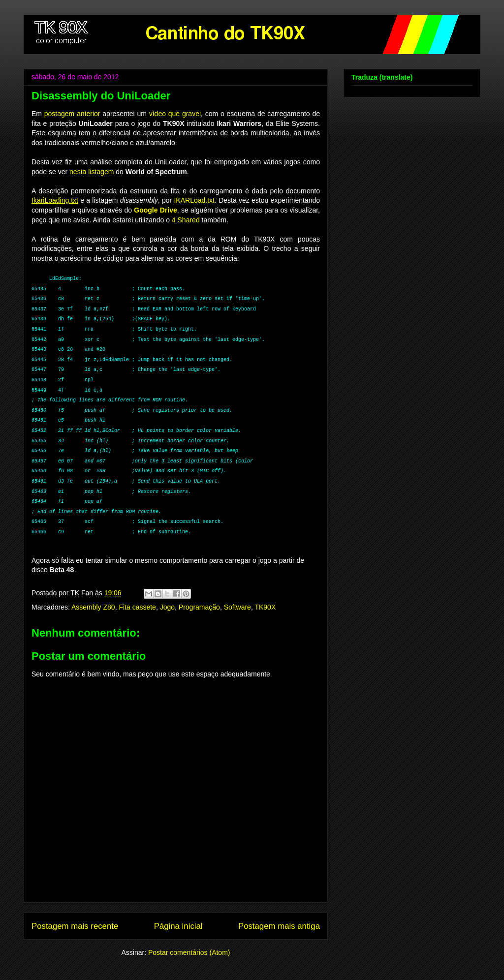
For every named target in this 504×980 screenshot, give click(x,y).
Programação (199, 607)
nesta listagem (92, 172)
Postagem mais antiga (279, 926)
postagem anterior (72, 114)
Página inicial (178, 926)
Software (237, 607)
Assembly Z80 (93, 607)
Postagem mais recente (75, 926)
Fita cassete (137, 607)
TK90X (265, 607)
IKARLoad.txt (194, 200)
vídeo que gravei (175, 114)
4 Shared (186, 220)
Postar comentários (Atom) (189, 952)
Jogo (167, 607)
